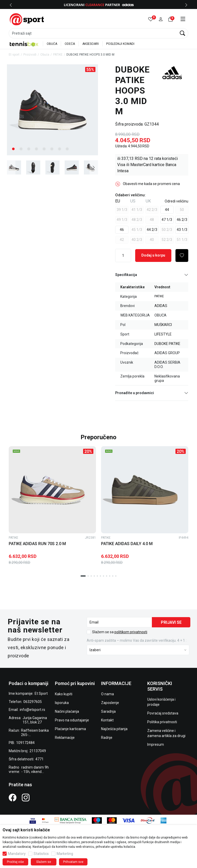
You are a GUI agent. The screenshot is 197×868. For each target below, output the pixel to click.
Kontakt (107, 720)
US (133, 201)
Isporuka (62, 703)
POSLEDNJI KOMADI (120, 44)
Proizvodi (30, 55)
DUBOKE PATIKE (167, 344)
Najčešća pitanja (114, 729)
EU (118, 201)
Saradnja (108, 711)
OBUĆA (52, 44)
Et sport (14, 55)
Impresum (156, 744)
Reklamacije (65, 738)
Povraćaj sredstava (163, 713)
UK (148, 201)
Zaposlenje (110, 703)
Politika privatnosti (162, 722)
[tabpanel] (52, 110)
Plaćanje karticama (70, 729)
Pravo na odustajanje (72, 720)
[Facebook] (13, 797)
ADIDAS (161, 306)
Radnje (107, 738)
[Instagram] (26, 797)
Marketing (65, 854)
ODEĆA (70, 44)
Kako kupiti (64, 694)
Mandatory (17, 854)
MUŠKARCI (163, 325)
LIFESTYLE (163, 334)
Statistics (41, 854)
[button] (161, 19)
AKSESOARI (91, 44)
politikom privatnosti (131, 632)
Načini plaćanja (67, 711)
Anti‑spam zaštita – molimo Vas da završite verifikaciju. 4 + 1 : (137, 640)
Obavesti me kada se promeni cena (151, 184)
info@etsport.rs (32, 710)
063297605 (33, 702)
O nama (107, 694)
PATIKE (58, 55)
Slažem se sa (120, 632)
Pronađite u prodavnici (152, 393)
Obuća (45, 55)
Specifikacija (152, 275)
